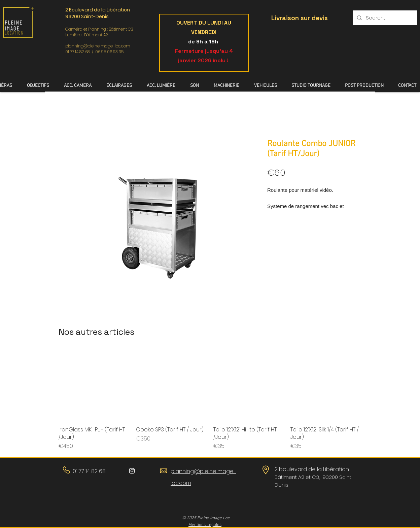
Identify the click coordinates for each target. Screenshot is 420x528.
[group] (210, 400)
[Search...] (384, 18)
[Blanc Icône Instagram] (132, 471)
